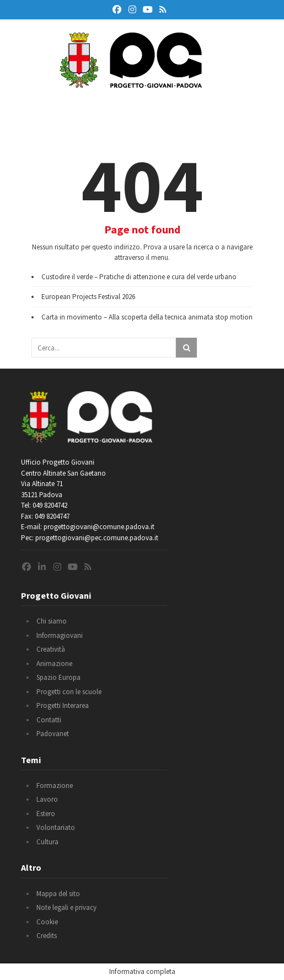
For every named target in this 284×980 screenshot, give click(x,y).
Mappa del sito (58, 894)
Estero (46, 814)
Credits (47, 936)
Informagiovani (60, 635)
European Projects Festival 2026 (88, 297)
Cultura (47, 842)
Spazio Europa (58, 677)
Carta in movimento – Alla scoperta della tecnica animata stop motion (147, 317)
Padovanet (53, 734)
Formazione (55, 785)
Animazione (54, 664)
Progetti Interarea (63, 705)
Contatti (49, 720)
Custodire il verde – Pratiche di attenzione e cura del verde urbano (139, 277)
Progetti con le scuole (69, 692)
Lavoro (47, 799)
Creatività (51, 649)
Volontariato (56, 827)
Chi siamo (52, 621)
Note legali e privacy (66, 907)
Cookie (47, 922)
